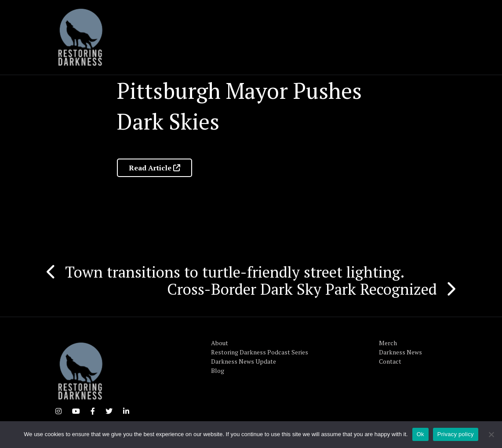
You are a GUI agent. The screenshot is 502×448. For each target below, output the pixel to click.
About (220, 343)
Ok (420, 434)
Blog (218, 370)
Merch (388, 343)
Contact (390, 361)
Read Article (155, 168)
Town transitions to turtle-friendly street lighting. (235, 272)
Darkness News (400, 352)
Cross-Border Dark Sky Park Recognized (302, 289)
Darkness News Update (244, 361)
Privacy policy (456, 434)
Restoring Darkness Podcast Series (260, 352)
